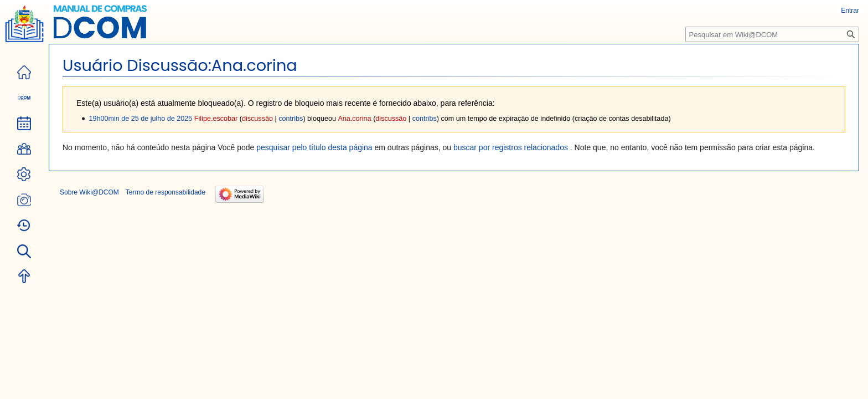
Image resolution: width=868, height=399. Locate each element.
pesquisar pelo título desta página (314, 147)
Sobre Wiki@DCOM (89, 192)
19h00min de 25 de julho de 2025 (140, 119)
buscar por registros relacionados (511, 147)
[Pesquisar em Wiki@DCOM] (772, 34)
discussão (257, 119)
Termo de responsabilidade (166, 192)
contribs (291, 119)
